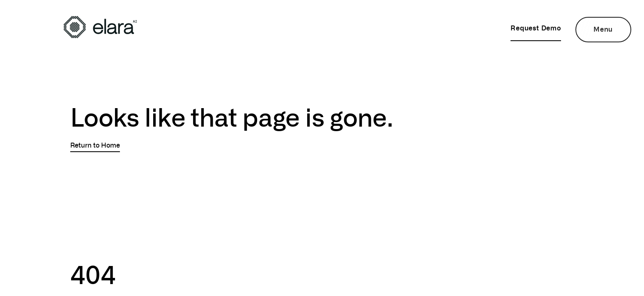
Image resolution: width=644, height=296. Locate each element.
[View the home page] (100, 27)
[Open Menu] (603, 30)
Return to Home (95, 145)
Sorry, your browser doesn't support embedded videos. (128, 193)
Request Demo (536, 28)
